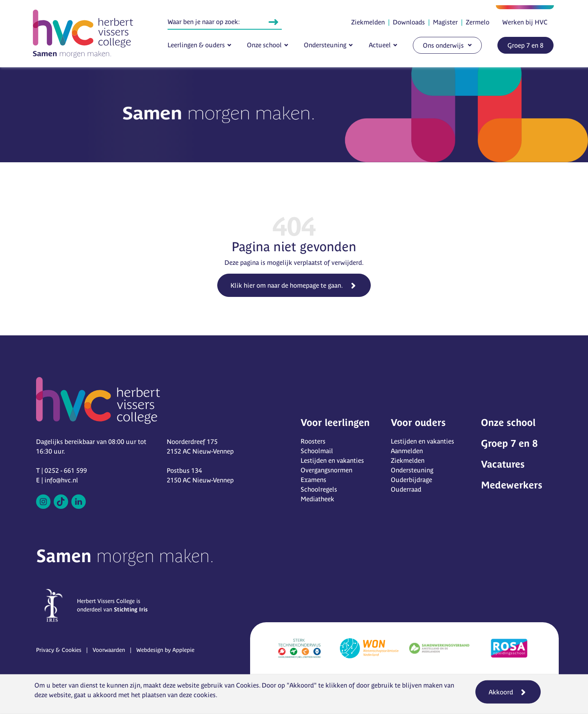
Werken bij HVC (525, 22)
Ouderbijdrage (411, 480)
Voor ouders (418, 423)
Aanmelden (407, 451)
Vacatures (503, 464)
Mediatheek (317, 499)
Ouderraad (406, 489)
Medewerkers (512, 485)
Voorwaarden (109, 650)
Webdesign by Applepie (165, 650)
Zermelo (478, 22)
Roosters (313, 441)
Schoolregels (319, 489)
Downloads (409, 22)
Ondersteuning (325, 45)
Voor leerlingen (335, 423)
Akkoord (501, 692)
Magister (445, 22)
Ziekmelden (368, 22)
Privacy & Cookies (59, 650)
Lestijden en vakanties (332, 460)
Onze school (264, 45)
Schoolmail (317, 451)
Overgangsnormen (326, 470)
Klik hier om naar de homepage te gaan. (287, 285)
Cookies (248, 685)
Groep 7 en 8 (525, 45)
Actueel (380, 45)
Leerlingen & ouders (196, 45)
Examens (313, 480)
